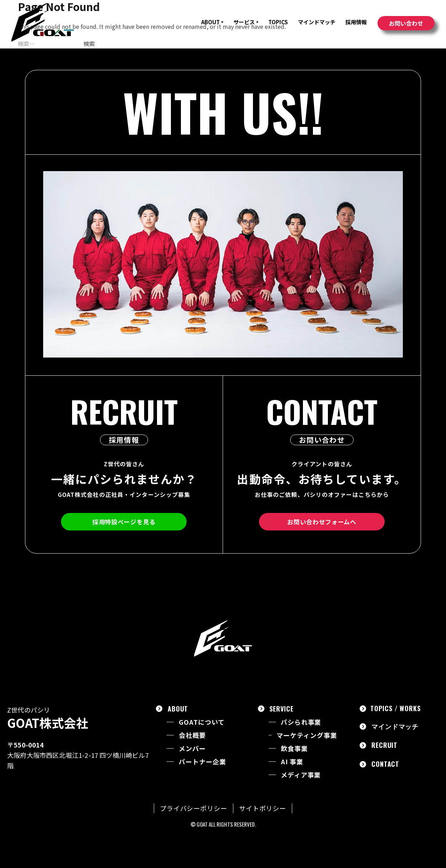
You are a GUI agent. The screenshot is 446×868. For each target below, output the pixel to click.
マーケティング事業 (307, 735)
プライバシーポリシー (194, 808)
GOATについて (202, 722)
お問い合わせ (406, 23)
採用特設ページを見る (124, 522)
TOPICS (278, 22)
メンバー (192, 748)
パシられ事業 (301, 722)
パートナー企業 (202, 762)
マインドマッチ (317, 22)
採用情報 (356, 22)
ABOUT (212, 22)
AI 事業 (292, 762)
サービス (246, 22)
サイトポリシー (263, 808)
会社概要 (192, 735)
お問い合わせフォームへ (322, 522)
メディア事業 (301, 775)
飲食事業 (294, 748)
